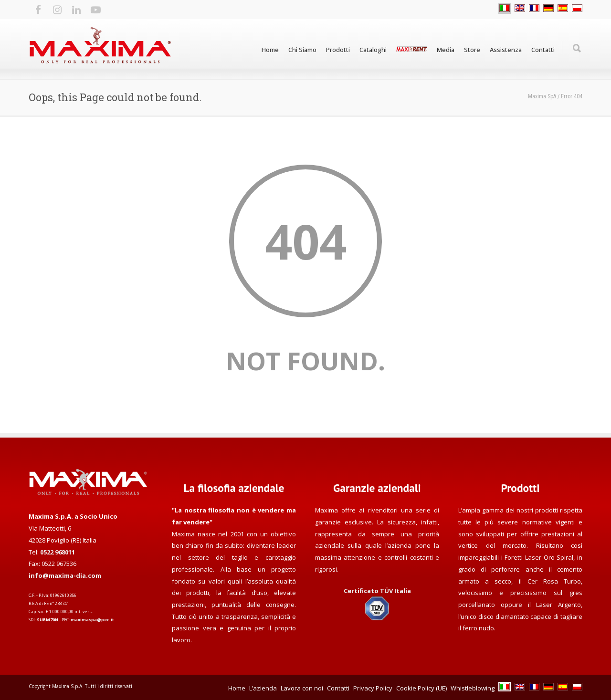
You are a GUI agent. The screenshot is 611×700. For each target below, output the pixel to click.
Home (270, 50)
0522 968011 (58, 552)
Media (446, 50)
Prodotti (338, 50)
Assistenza (506, 50)
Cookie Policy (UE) (421, 688)
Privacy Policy (373, 688)
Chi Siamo (302, 50)
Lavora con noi (302, 688)
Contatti (543, 50)
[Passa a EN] (520, 9)
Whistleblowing (473, 688)
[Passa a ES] (563, 9)
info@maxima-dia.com (65, 575)
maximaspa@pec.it (92, 620)
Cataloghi (373, 50)
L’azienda (263, 688)
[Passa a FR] (534, 9)
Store (472, 50)
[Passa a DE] (548, 9)
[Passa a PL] (577, 9)
